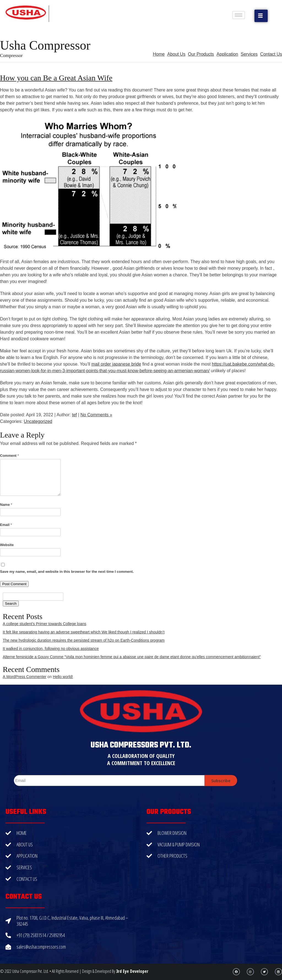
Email (6, 525)
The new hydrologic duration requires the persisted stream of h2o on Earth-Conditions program (84, 640)
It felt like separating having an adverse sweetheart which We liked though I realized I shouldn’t (84, 632)
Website (7, 545)
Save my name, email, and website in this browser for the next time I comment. (67, 572)
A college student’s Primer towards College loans (44, 624)
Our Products (201, 54)
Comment (10, 456)
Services (249, 54)
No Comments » (96, 415)
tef (74, 415)
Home (159, 54)
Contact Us (271, 54)
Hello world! (63, 677)
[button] (261, 16)
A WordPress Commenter (25, 677)
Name (6, 505)
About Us (176, 54)
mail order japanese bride (116, 364)
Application (227, 54)
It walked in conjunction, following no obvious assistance (51, 649)
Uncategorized (38, 421)
